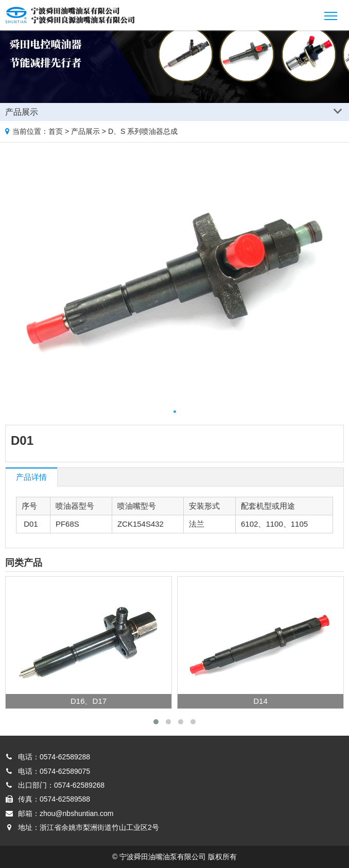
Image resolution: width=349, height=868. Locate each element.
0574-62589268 (79, 785)
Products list (339, 110)
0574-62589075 (65, 771)
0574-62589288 (65, 757)
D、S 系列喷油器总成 (143, 131)
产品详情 (31, 477)
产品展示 (85, 131)
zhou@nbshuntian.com (76, 813)
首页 (56, 131)
